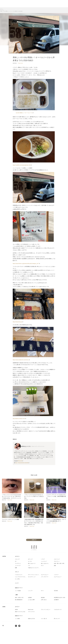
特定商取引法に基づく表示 (60, 598)
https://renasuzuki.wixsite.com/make (22, 463)
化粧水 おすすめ (31, 619)
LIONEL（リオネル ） (34, 548)
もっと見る (17, 579)
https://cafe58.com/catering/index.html (22, 165)
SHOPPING (4, 556)
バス (29, 566)
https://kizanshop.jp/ (18, 322)
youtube (23, 626)
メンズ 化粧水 (18, 591)
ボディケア (30, 559)
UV (16, 561)
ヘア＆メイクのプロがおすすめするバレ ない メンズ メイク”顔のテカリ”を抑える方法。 (34, 497)
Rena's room (21, 63)
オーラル (30, 561)
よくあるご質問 (31, 600)
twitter (19, 626)
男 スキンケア (57, 619)
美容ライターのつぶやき (20, 612)
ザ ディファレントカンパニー (34, 575)
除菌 (16, 568)
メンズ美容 (17, 619)
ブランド (17, 572)
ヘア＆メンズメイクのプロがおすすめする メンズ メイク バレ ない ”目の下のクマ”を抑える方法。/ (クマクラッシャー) (12, 497)
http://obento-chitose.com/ (19, 419)
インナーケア (18, 566)
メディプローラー (45, 577)
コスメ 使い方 (44, 619)
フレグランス (18, 563)
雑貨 (55, 566)
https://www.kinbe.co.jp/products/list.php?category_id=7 (26, 264)
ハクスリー (56, 575)
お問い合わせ (44, 600)
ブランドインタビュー (46, 610)
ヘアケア (43, 559)
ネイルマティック (32, 577)
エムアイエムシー (45, 575)
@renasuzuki (20, 461)
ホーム (2, 9)
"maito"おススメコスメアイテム (35, 568)
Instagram (16, 626)
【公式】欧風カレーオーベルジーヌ (24, 113)
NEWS (16, 610)
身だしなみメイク (32, 563)
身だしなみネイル (45, 563)
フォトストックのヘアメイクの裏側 (10, 520)
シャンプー (30, 591)
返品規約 (43, 598)
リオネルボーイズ (58, 610)
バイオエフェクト (19, 575)
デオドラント (57, 561)
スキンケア (17, 559)
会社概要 (56, 600)
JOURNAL (4, 607)
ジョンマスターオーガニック (21, 577)
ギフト (42, 566)
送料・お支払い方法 (19, 598)
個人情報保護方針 (19, 600)
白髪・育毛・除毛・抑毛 (59, 563)
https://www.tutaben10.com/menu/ (21, 360)
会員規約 (30, 598)
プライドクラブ (31, 612)
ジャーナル (2, 10)
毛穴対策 (56, 591)
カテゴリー (17, 556)
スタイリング (57, 559)
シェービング (44, 561)
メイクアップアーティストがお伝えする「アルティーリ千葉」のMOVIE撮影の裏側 (56, 497)
